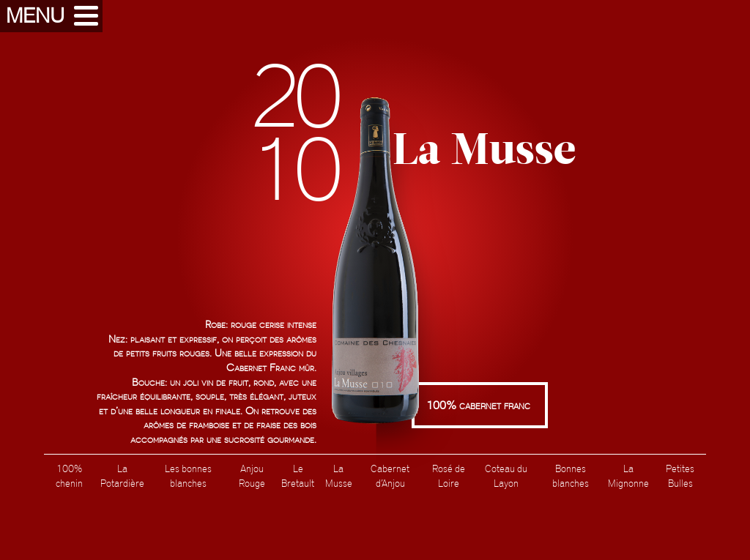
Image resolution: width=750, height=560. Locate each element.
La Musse (339, 475)
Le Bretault (298, 475)
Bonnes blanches (571, 475)
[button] (51, 16)
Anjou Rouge (252, 475)
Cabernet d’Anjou (390, 475)
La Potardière (122, 475)
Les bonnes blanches (188, 475)
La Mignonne (628, 475)
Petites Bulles (680, 475)
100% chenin (69, 475)
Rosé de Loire (449, 475)
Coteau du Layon (506, 475)
